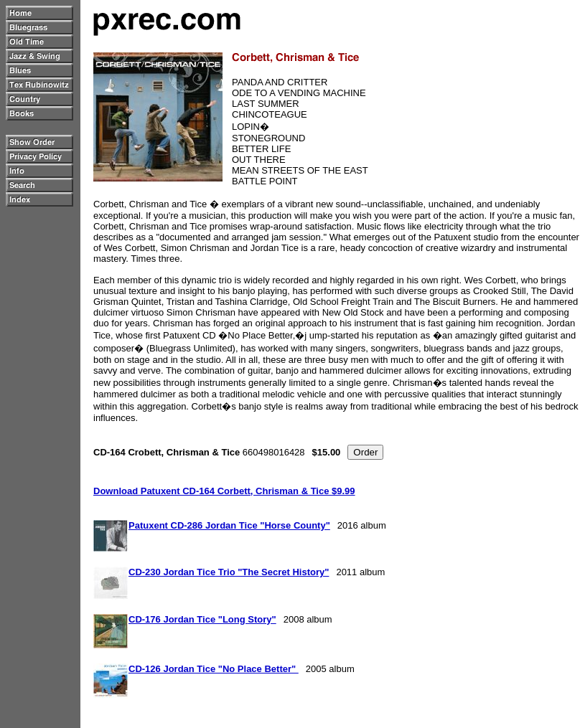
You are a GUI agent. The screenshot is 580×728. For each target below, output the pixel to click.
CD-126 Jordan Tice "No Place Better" (214, 669)
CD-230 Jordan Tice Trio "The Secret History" (229, 572)
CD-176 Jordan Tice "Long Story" (202, 619)
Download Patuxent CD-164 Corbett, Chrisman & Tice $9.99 (224, 491)
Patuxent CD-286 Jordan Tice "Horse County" (229, 525)
